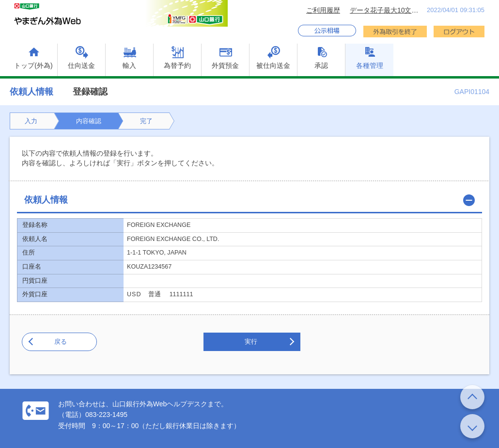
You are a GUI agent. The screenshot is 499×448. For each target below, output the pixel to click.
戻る (61, 342)
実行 (251, 342)
